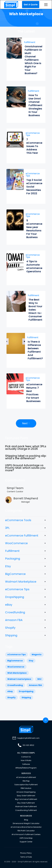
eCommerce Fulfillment (26, 777)
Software (26, 764)
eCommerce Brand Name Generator (26, 827)
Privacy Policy (26, 853)
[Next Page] (26, 423)
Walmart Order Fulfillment (26, 806)
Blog (26, 820)
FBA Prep (26, 781)
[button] (45, 5)
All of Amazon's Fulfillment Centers (26, 834)
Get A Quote (31, 5)
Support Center (26, 842)
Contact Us (26, 757)
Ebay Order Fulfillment (26, 796)
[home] (10, 5)
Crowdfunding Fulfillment (26, 810)
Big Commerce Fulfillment (26, 799)
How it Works (26, 760)
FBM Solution (26, 788)
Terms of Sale (26, 857)
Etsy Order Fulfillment (26, 803)
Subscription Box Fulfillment (26, 785)
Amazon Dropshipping (26, 792)
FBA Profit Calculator (26, 831)
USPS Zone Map (26, 838)
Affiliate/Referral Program (26, 768)
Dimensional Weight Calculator (26, 823)
